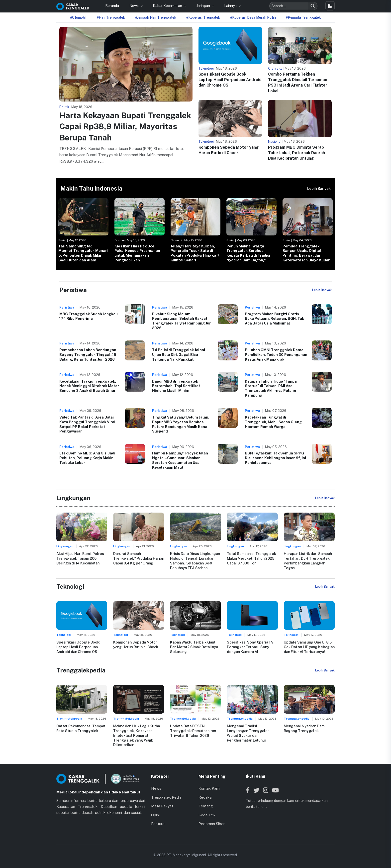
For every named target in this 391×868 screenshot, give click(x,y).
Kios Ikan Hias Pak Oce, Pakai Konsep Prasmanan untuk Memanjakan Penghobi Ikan (137, 253)
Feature (158, 824)
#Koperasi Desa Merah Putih (253, 17)
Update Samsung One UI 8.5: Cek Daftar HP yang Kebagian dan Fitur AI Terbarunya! (309, 647)
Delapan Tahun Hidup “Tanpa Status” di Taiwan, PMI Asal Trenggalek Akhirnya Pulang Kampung (271, 388)
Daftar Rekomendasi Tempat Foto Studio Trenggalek (81, 728)
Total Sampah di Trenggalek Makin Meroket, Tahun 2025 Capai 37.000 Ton (251, 558)
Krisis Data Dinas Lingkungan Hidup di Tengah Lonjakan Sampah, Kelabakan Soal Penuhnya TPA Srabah (195, 561)
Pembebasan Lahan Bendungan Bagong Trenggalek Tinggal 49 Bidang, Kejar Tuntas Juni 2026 (88, 354)
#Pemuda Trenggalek (303, 17)
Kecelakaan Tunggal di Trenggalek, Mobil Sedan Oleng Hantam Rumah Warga (273, 422)
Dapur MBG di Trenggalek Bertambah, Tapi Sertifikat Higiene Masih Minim (176, 386)
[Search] (313, 6)
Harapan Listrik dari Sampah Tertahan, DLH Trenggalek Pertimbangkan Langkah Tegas (308, 561)
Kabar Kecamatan (168, 6)
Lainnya (231, 6)
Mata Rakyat (162, 806)
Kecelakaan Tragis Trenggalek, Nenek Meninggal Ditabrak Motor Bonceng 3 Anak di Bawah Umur (89, 386)
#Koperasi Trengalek (203, 17)
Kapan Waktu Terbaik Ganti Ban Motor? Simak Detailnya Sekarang (194, 647)
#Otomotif (78, 17)
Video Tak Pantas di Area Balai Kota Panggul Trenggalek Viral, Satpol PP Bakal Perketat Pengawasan (88, 424)
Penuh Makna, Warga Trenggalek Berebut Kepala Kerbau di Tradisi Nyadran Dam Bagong (248, 253)
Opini (155, 815)
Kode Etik (207, 815)
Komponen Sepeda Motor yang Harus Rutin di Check (136, 645)
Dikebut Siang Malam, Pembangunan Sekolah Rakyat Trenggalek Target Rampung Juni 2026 (182, 321)
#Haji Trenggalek (111, 17)
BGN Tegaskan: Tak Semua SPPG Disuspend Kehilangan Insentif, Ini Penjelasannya (275, 458)
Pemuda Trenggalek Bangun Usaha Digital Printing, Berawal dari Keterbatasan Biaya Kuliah (306, 253)
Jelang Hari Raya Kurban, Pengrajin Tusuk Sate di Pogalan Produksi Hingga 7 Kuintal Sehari (195, 253)
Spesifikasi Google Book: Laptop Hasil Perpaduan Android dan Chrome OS (230, 80)
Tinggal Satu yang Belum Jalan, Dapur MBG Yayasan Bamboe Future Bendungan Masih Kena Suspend (181, 424)
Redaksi (205, 797)
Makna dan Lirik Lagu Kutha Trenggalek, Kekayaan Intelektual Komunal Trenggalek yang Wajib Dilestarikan (137, 735)
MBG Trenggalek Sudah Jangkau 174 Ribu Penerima (89, 316)
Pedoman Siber (212, 824)
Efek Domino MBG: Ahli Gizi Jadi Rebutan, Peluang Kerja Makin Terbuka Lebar (87, 458)
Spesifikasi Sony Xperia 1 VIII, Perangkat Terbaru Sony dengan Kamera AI (252, 647)
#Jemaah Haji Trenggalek (156, 17)
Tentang (206, 806)
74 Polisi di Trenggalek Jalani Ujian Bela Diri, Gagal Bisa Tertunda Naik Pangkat (179, 354)
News (134, 6)
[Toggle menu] (330, 6)
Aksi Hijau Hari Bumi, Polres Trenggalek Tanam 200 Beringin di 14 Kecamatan (80, 558)
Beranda (112, 6)
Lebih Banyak (319, 188)
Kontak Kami (209, 788)
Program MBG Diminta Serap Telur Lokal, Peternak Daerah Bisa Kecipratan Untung (296, 153)
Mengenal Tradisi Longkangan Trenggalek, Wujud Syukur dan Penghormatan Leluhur (249, 733)
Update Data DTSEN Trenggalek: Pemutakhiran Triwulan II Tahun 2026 (193, 731)
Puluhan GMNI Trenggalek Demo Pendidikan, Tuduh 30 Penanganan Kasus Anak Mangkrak (276, 354)
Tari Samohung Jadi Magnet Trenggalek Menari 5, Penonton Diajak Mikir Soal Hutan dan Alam (83, 253)
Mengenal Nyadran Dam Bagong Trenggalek (304, 728)
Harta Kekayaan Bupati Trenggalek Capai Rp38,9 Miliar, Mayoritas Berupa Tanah (125, 127)
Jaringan (204, 6)
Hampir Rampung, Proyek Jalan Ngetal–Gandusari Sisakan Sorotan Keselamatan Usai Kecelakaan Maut (180, 460)
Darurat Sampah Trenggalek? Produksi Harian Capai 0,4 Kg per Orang (139, 558)
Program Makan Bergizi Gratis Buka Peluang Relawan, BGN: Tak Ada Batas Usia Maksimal (274, 319)
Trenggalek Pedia (166, 797)
